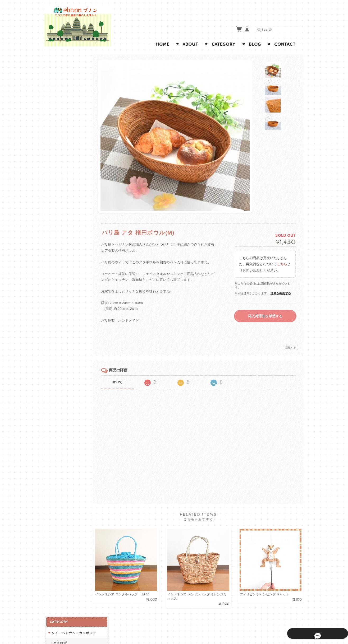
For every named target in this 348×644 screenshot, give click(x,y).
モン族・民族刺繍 (66, 122)
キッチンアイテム (65, 265)
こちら (282, 264)
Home (163, 44)
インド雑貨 (61, 163)
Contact (285, 44)
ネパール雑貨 (63, 173)
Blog (255, 44)
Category (224, 44)
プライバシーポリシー (68, 468)
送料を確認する (281, 293)
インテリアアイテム (67, 286)
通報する (291, 347)
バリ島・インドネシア (70, 209)
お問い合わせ (62, 458)
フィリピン (61, 219)
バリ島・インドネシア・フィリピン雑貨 (67, 196)
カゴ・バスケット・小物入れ (68, 242)
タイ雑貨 (59, 87)
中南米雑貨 (60, 332)
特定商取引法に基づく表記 (70, 481)
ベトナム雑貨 (63, 132)
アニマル (58, 322)
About (191, 44)
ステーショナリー (65, 311)
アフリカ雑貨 (61, 183)
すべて (122, 382)
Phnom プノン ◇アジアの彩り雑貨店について (69, 445)
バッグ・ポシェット (67, 255)
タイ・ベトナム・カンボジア (68, 74)
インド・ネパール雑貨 (68, 152)
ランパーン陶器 (65, 111)
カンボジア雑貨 (65, 142)
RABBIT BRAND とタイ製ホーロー (70, 99)
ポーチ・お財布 (63, 229)
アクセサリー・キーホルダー (68, 299)
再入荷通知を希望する (265, 316)
